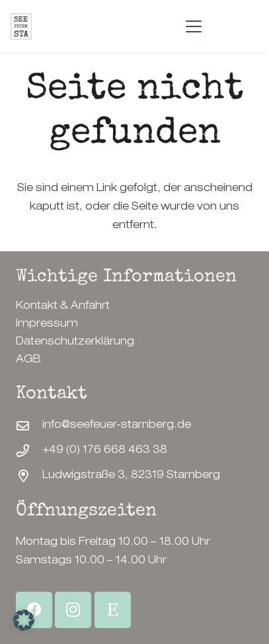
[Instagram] (73, 610)
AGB (28, 360)
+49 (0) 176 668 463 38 (105, 451)
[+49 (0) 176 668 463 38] (29, 451)
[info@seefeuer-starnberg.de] (29, 425)
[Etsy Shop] (113, 610)
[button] (194, 26)
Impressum (47, 325)
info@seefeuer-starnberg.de (117, 426)
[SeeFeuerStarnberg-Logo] (21, 26)
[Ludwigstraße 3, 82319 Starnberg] (29, 476)
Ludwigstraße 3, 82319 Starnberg (131, 476)
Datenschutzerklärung (75, 342)
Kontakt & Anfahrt (63, 307)
